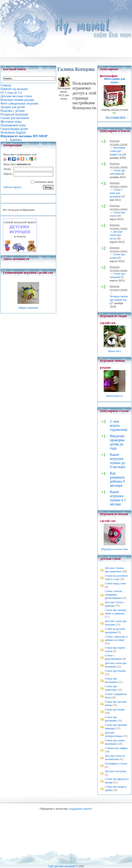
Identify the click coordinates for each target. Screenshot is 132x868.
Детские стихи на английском (115, 758)
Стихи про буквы (115, 709)
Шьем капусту (114, 396)
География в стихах (116, 764)
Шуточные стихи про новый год (118, 151)
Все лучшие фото (116, 117)
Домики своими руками (114, 109)
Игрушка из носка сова (114, 549)
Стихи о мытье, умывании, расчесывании (114, 595)
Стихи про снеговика (117, 172)
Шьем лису (114, 351)
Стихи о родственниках (113, 657)
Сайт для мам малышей (62, 866)
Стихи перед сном (115, 583)
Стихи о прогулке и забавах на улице (116, 638)
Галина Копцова (97, 21)
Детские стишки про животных (114, 570)
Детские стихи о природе (114, 604)
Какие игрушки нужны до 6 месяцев (117, 461)
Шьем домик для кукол (115, 81)
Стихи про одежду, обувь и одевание (116, 612)
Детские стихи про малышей (116, 665)
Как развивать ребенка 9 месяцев (117, 479)
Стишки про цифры (116, 748)
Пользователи (76, 21)
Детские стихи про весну (116, 235)
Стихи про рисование (111, 719)
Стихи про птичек (115, 671)
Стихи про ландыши (117, 275)
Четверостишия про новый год (119, 298)
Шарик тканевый (28, 308)
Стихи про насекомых (111, 680)
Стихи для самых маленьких (115, 742)
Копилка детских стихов (118, 143)
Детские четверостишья (114, 734)
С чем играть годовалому (119, 425)
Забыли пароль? (13, 187)
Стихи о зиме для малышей (116, 193)
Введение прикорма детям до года (117, 442)
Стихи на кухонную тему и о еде (116, 577)
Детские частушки (115, 771)
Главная (59, 21)
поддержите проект (80, 809)
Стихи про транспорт (111, 688)
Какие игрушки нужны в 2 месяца (118, 498)
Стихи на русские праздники (115, 631)
